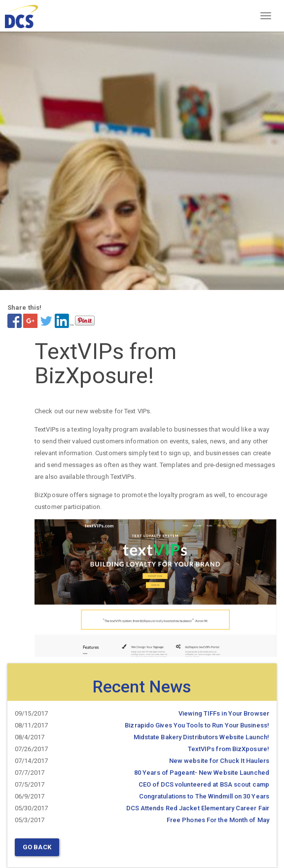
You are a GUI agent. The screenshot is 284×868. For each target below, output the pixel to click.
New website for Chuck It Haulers (219, 761)
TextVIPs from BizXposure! (229, 749)
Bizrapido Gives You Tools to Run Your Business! (197, 725)
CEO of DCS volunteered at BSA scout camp (204, 784)
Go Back (37, 847)
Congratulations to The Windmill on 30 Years (204, 796)
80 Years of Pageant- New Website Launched (202, 773)
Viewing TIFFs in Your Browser (224, 713)
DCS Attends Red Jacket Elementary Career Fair (198, 808)
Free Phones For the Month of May (218, 820)
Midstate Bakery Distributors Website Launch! (201, 737)
